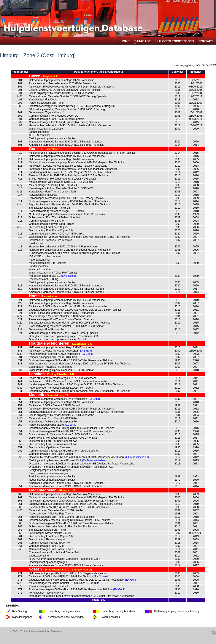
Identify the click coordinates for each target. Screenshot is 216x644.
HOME (125, 41)
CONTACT (206, 41)
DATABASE (143, 41)
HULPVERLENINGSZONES (175, 41)
